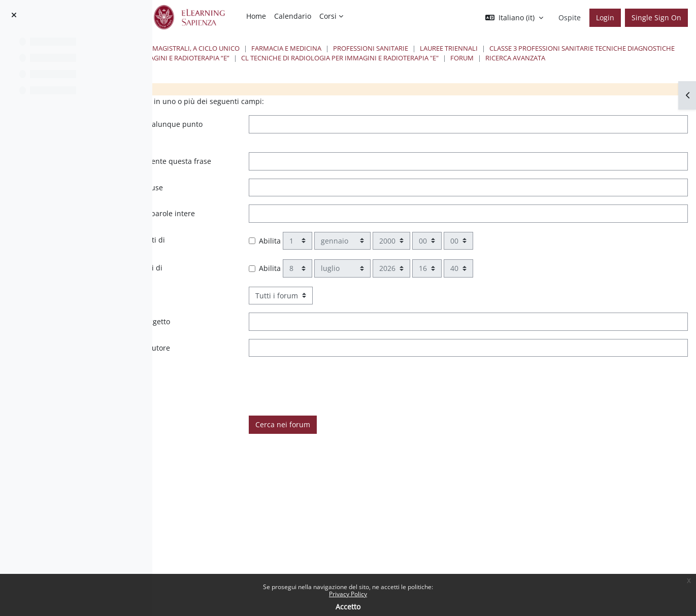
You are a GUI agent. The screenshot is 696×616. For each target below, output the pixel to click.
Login (605, 18)
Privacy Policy (348, 594)
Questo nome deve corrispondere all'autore (273, 379)
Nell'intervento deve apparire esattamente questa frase (271, 176)
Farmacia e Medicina (463, 48)
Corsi (247, 48)
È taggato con (221, 406)
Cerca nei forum (401, 456)
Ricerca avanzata (492, 67)
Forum (439, 67)
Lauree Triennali (625, 48)
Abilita (388, 272)
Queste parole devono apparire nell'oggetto (273, 353)
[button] (514, 18)
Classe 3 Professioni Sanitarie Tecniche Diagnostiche (310, 58)
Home (216, 48)
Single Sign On (656, 18)
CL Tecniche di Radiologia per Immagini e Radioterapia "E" (317, 67)
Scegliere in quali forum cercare (253, 327)
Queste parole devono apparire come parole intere (274, 240)
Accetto (348, 607)
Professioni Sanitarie (547, 48)
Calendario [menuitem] (293, 16)
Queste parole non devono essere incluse (269, 208)
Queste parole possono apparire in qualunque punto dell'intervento (258, 139)
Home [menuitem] (256, 16)
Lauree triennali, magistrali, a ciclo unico (342, 48)
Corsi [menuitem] (328, 16)
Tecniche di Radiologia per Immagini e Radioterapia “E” (509, 58)
